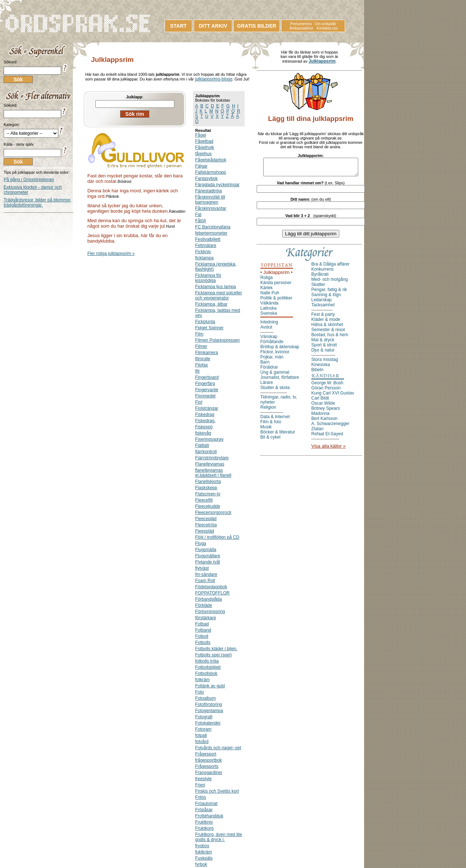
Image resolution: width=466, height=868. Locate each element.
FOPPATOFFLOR (212, 593)
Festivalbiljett (208, 239)
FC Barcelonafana (213, 227)
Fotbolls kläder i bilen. (216, 649)
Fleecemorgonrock (213, 512)
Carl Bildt (320, 401)
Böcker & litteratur (278, 435)
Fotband (203, 630)
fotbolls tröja (207, 661)
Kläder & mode (326, 323)
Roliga (266, 281)
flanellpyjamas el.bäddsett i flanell (213, 473)
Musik (266, 430)
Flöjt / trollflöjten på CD (217, 537)
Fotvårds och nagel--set (218, 748)
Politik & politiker (276, 301)
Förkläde (204, 605)
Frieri (200, 785)
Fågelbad (204, 141)
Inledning (269, 325)
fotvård (202, 742)
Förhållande (272, 345)
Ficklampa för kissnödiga (208, 278)
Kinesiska (321, 368)
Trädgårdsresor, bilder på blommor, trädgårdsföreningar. (37, 203)
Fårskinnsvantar (211, 208)
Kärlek (266, 291)
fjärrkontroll (206, 452)
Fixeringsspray (209, 439)
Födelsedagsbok (211, 587)
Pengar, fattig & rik (329, 293)
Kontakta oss (327, 28)
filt (197, 371)
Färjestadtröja (208, 191)
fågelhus (203, 154)
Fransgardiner (209, 773)
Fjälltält (202, 445)
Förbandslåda (208, 599)
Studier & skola (275, 391)
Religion (268, 411)
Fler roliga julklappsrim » (111, 254)
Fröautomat (206, 804)
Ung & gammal (275, 376)
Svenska (269, 317)
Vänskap (269, 340)
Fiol (199, 402)
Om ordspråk (325, 24)
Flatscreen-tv (208, 494)
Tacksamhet (323, 308)
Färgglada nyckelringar (217, 185)
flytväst (202, 568)
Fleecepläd (206, 519)
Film (199, 334)
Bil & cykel (270, 440)
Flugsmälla (206, 550)
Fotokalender (208, 723)
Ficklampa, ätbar (211, 304)
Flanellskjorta (208, 482)
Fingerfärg (205, 384)
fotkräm (202, 680)
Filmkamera (207, 353)
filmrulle (203, 359)
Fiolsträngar (207, 408)
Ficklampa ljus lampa (216, 287)
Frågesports (207, 766)
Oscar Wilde (323, 406)
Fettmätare (206, 246)
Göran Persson (326, 391)
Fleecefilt (204, 500)
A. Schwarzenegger (330, 427)
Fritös (201, 797)
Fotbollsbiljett (208, 667)
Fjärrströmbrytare (212, 458)
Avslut (266, 330)
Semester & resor (328, 333)
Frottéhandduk (209, 816)
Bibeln (317, 373)
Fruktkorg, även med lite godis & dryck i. (219, 837)
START (178, 26)
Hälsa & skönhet (327, 328)
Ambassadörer (302, 28)
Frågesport (206, 754)
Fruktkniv (204, 822)
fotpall (201, 735)
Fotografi (204, 717)
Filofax (202, 365)
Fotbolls (203, 643)
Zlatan (317, 432)
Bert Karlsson (324, 422)
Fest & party (323, 318)
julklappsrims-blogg (214, 79)
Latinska (268, 311)
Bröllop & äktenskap (280, 350)
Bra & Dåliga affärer (330, 267)
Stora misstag (325, 363)
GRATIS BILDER (257, 26)
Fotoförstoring (209, 704)
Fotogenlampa (209, 711)
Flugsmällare (208, 556)
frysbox (202, 846)
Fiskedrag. (205, 421)
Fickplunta (205, 322)
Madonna (320, 417)
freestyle (203, 779)
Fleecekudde (208, 506)
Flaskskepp (206, 488)
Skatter (318, 288)
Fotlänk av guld (210, 686)
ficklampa (204, 258)
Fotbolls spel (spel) (214, 655)
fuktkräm (204, 852)
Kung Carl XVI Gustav (333, 396)
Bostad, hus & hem (330, 338)
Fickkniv (203, 252)
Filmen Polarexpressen (218, 340)
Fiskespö (204, 427)
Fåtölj (200, 221)
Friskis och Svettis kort (217, 791)
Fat (198, 215)
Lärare (267, 386)
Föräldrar (269, 370)
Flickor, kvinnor (275, 355)
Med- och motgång (329, 283)
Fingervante (207, 390)
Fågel (201, 135)
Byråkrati (320, 278)
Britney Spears (326, 412)
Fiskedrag (205, 415)
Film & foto (271, 425)
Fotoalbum (206, 698)
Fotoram (203, 729)
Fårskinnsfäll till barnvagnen (210, 200)
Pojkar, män (272, 360)
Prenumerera (301, 24)
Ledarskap (321, 303)
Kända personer (276, 286)
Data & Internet (275, 420)
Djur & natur (323, 353)
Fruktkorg (204, 828)
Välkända (269, 306)
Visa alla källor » (328, 449)
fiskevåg (203, 433)
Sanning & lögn (326, 298)
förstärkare (206, 618)
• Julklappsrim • (277, 276)
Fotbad (202, 624)
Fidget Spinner (209, 328)
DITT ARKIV (213, 26)
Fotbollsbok (206, 673)
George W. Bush (327, 386)
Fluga (201, 543)
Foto (200, 692)
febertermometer (211, 233)
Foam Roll (205, 581)
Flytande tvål (208, 562)
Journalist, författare (280, 381)
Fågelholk (205, 148)
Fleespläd (205, 531)
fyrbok (201, 864)
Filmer (201, 346)
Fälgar (201, 166)
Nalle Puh (270, 296)
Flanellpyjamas (210, 464)
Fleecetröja (206, 525)
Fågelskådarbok (211, 160)
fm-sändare (206, 574)
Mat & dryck (323, 343)
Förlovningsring (210, 612)
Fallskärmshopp (211, 172)
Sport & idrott (324, 348)
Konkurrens (322, 272)
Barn (265, 365)
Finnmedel (205, 396)
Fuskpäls (204, 858)
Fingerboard (207, 377)
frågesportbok (208, 760)
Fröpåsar (204, 810)
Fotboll (202, 636)
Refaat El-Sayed (327, 437)
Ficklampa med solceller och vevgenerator (219, 295)
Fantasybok (206, 178)
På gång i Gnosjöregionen (29, 180)
